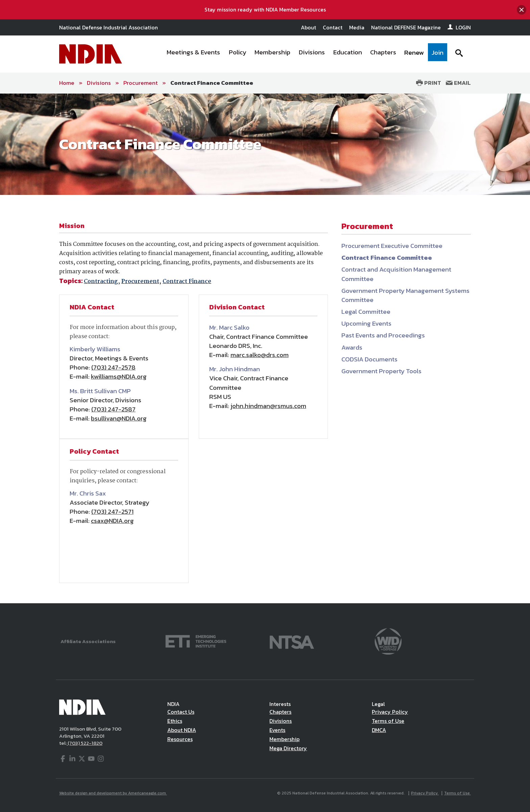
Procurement (141, 83)
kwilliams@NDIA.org (119, 376)
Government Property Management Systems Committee (405, 295)
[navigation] (305, 54)
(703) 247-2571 (112, 512)
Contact (333, 27)
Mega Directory (288, 748)
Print (429, 83)
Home (67, 83)
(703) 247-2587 (113, 409)
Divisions (99, 83)
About (308, 27)
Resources (180, 739)
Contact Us (181, 712)
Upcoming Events (366, 323)
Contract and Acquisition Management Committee (396, 274)
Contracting (101, 282)
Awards (352, 347)
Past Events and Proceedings (383, 335)
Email (458, 83)
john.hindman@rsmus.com (268, 406)
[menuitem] (194, 54)
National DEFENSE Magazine (406, 27)
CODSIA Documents (369, 359)
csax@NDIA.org (112, 521)
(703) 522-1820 (85, 743)
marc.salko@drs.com (260, 355)
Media (357, 27)
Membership (284, 739)
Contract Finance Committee (212, 83)
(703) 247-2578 (113, 367)
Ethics (175, 721)
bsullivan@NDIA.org (119, 418)
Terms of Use (388, 721)
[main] (265, 348)
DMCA (379, 730)
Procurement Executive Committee (392, 246)
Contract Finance (187, 282)
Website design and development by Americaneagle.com (113, 793)
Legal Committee (366, 312)
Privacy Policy (390, 712)
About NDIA (182, 730)
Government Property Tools (381, 371)
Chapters (280, 712)
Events (277, 730)
